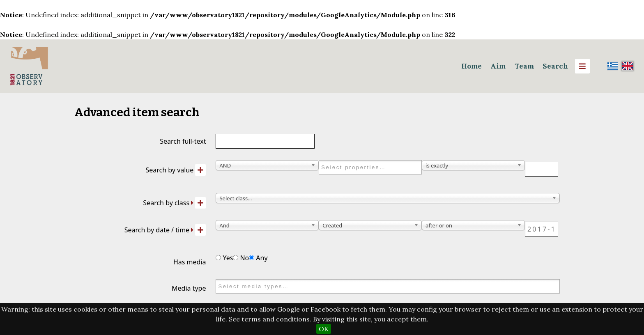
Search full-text (183, 141)
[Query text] (542, 169)
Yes (224, 258)
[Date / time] (542, 229)
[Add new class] (200, 203)
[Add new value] (200, 170)
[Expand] (192, 203)
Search (555, 66)
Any (258, 258)
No (241, 258)
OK (324, 329)
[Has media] (218, 258)
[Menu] (582, 66)
